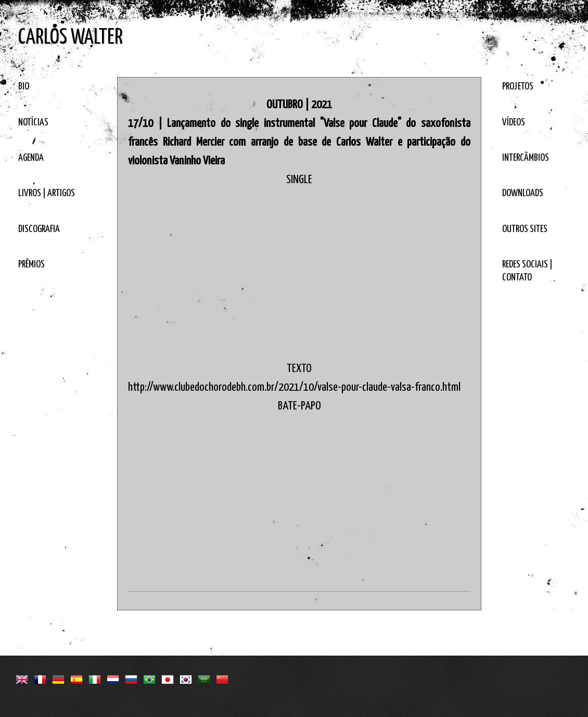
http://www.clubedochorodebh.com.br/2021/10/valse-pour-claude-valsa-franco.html (294, 387)
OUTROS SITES (525, 229)
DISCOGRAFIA (39, 229)
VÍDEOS (514, 123)
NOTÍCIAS (33, 123)
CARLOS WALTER (71, 38)
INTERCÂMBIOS (526, 158)
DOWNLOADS (523, 193)
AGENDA (31, 158)
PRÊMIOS (31, 265)
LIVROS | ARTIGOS (47, 193)
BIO (24, 87)
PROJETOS (518, 87)
